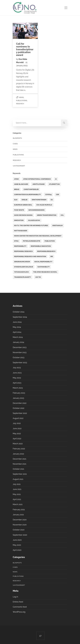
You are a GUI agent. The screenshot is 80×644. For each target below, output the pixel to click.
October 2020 (19, 530)
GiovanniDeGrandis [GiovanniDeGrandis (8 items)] (36, 210)
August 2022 (18, 418)
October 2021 (18, 469)
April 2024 (17, 332)
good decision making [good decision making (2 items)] (23, 215)
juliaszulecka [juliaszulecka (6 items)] (34, 220)
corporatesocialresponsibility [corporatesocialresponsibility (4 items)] (28, 195)
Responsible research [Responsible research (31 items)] (24, 251)
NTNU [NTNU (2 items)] (16, 241)
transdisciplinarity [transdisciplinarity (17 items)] (23, 277)
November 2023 (20, 352)
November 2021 (20, 464)
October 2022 (19, 408)
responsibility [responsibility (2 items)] (20, 246)
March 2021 (18, 504)
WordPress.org (19, 612)
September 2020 (20, 535)
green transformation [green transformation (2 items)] (47, 215)
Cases (15, 144)
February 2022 (19, 449)
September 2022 (20, 413)
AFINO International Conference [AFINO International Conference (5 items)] (37, 179)
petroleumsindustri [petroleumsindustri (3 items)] (32, 241)
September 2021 (20, 474)
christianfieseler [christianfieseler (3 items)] (31, 189)
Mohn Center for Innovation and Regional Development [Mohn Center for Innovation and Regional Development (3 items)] (38, 236)
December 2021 (20, 459)
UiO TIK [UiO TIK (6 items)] (38, 277)
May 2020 (17, 545)
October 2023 (19, 357)
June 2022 (17, 428)
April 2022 (17, 439)
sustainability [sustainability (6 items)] (44, 267)
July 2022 (17, 423)
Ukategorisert (19, 166)
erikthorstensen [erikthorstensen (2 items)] (39, 200)
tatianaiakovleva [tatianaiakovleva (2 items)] (21, 272)
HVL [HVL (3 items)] (62, 215)
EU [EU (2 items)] (52, 200)
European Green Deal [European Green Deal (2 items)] (23, 205)
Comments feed (20, 607)
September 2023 (20, 363)
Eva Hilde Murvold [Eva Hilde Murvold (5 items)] (44, 205)
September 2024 (20, 317)
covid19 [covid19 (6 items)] (48, 195)
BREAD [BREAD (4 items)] (17, 189)
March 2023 (18, 388)
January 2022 (18, 454)
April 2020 (17, 550)
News (21, 97)
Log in (15, 597)
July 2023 (17, 368)
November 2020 (20, 525)
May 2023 (17, 378)
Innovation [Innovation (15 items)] (19, 220)
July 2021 (17, 484)
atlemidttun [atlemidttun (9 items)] (54, 184)
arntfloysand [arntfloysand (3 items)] (38, 184)
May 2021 (17, 494)
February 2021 (19, 510)
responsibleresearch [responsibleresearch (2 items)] (46, 251)
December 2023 (20, 347)
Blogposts (17, 138)
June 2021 (17, 489)
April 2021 (17, 499)
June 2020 (17, 540)
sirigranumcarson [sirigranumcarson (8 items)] (22, 262)
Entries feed (18, 602)
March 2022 (18, 444)
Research (20, 104)
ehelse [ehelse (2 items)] (25, 200)
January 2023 (18, 398)
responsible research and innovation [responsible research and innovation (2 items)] (30, 256)
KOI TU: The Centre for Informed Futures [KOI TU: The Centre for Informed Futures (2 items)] (31, 225)
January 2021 (18, 515)
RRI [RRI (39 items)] (52, 256)
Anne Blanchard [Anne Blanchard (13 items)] (21, 184)
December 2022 (20, 403)
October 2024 (19, 312)
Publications (22, 101)
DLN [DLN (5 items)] (16, 200)
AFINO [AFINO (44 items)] (17, 179)
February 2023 (19, 393)
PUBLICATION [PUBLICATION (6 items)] (50, 241)
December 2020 (20, 520)
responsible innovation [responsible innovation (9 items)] (41, 246)
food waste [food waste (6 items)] (19, 210)
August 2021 (18, 479)
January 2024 (18, 342)
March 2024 (18, 337)
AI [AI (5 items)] (56, 179)
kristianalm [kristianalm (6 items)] (57, 225)
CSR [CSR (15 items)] (58, 195)
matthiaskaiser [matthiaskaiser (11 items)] (21, 231)
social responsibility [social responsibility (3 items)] (43, 262)
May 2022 (17, 434)
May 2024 (17, 327)
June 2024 (17, 322)
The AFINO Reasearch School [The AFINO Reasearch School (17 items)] (45, 272)
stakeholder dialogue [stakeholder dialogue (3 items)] (24, 267)
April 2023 (17, 383)
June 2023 (17, 373)
